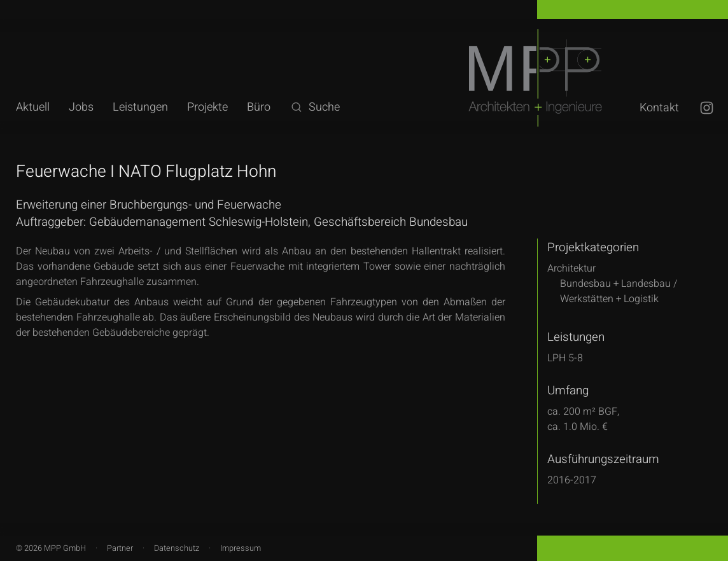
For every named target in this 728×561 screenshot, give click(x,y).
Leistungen (140, 107)
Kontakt (659, 108)
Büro (259, 107)
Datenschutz (177, 548)
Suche (315, 107)
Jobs (81, 107)
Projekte (207, 107)
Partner (120, 548)
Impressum (241, 548)
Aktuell (33, 107)
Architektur (571, 268)
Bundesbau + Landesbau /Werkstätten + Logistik (619, 291)
